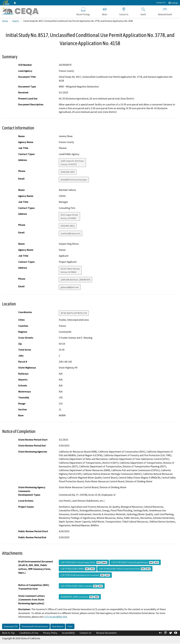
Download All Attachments (35, 627)
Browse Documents (106, 633)
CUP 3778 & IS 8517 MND (78, 569)
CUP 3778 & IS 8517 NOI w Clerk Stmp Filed (125, 569)
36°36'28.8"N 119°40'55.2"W (74, 313)
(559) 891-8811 (68, 226)
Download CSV (11, 627)
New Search (58, 627)
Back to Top (8, 633)
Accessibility (68, 633)
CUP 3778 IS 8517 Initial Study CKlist (84, 563)
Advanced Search (165, 11)
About (105, 11)
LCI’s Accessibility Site (55, 617)
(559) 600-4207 (68, 172)
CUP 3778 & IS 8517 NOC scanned (82, 586)
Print (70, 627)
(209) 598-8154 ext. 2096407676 (75, 280)
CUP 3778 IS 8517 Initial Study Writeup (135, 563)
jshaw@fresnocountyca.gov (74, 180)
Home (5, 21)
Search (143, 11)
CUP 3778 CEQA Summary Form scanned (85, 575)
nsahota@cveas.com (71, 234)
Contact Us (161, 3)
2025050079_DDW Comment (80, 597)
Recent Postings (83, 11)
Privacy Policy (50, 633)
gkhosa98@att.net (70, 288)
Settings (173, 3)
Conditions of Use (29, 633)
